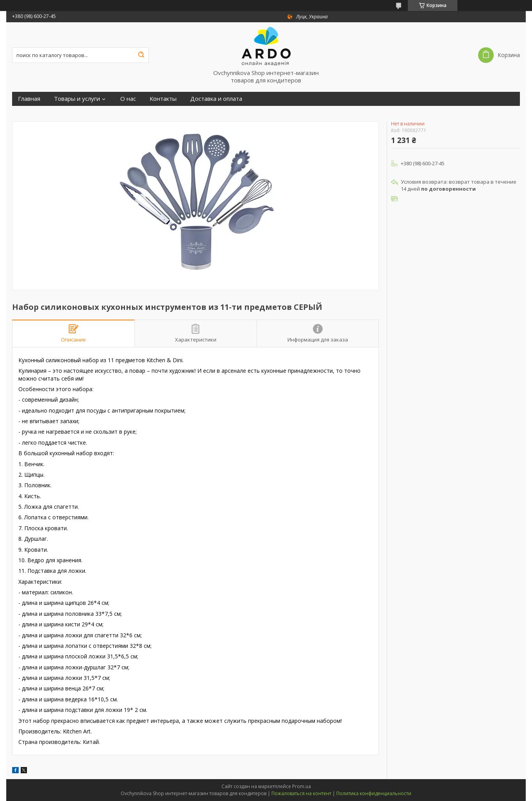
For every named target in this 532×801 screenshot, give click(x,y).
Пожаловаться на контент (301, 793)
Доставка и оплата (216, 99)
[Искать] (141, 55)
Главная (29, 99)
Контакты (163, 99)
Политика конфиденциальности (374, 793)
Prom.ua (302, 786)
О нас (128, 99)
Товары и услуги (77, 99)
